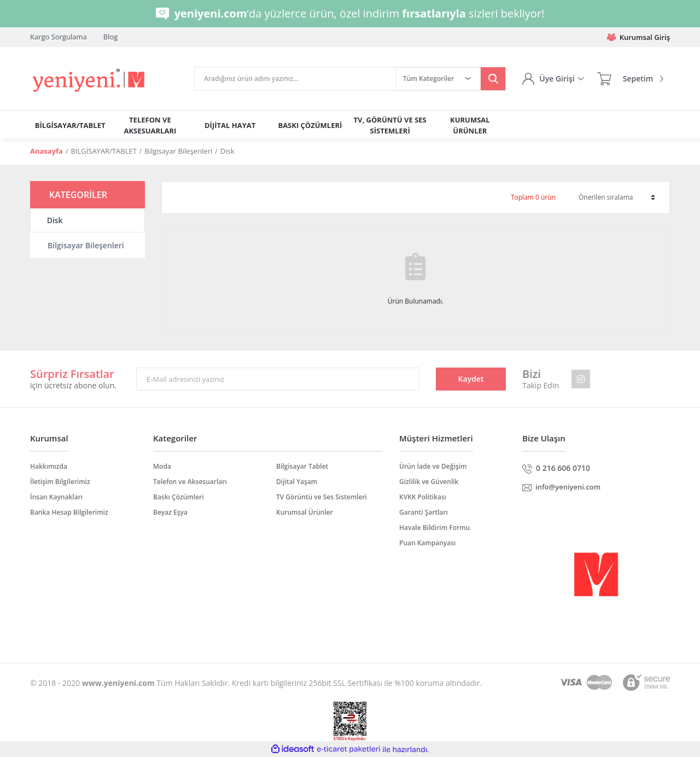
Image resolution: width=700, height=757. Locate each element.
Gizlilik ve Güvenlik (429, 482)
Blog (111, 37)
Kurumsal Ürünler (305, 512)
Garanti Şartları (424, 512)
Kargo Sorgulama (59, 37)
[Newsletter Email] (278, 379)
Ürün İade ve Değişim (433, 466)
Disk (227, 151)
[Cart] (630, 79)
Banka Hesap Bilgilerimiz (69, 512)
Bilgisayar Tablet (302, 466)
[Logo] (89, 81)
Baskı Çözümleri (179, 497)
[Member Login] (553, 79)
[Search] (295, 79)
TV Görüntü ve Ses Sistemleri (322, 497)
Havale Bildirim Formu (434, 528)
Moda (162, 466)
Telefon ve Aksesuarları (190, 482)
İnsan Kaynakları (56, 497)
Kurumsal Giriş (638, 37)
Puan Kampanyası (427, 543)
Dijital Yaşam (297, 482)
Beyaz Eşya (170, 512)
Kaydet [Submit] (471, 379)
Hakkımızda (49, 466)
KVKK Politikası (423, 497)
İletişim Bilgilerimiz (60, 482)
